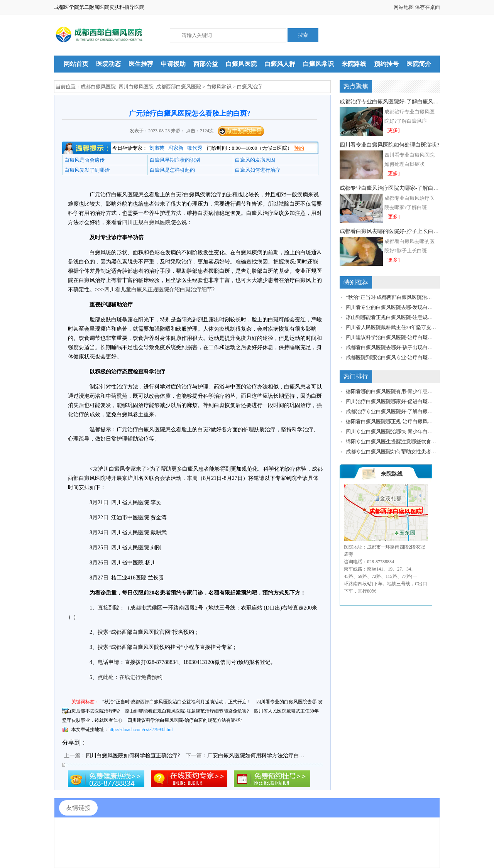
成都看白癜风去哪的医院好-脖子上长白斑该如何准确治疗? (390, 231)
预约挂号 (386, 64)
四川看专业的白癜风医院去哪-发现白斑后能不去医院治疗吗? (391, 307)
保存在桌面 (427, 7)
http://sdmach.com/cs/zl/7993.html (141, 730)
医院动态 (108, 64)
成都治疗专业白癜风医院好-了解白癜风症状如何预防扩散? (390, 102)
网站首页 (76, 64)
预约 (299, 148)
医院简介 (419, 64)
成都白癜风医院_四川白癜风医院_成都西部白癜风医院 (141, 87)
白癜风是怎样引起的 (172, 170)
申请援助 (173, 64)
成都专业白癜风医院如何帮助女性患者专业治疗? (391, 452)
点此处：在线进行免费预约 (130, 677)
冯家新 (176, 148)
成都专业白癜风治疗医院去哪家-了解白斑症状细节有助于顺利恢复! (390, 188)
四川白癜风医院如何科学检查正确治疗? (133, 756)
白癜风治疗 (250, 87)
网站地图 (404, 7)
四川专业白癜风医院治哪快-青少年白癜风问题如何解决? (391, 431)
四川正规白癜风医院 (146, 222)
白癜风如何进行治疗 (258, 170)
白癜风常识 (318, 64)
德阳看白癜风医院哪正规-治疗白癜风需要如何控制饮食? (391, 421)
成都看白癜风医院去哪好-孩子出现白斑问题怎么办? (391, 347)
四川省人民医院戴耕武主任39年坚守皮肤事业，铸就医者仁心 (391, 327)
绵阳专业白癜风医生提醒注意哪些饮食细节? (391, 442)
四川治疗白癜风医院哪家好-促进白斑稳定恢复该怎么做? (391, 401)
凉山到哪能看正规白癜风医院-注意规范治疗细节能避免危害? (187, 711)
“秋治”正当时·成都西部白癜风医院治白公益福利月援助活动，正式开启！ (177, 702)
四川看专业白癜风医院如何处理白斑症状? (389, 145)
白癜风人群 (280, 64)
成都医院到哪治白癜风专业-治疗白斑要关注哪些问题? (391, 357)
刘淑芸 (157, 148)
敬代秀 (195, 148)
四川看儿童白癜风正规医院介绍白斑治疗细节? (159, 290)
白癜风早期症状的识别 (175, 160)
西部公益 (206, 64)
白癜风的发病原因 (255, 160)
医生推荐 (141, 64)
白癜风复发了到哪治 (87, 170)
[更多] (393, 130)
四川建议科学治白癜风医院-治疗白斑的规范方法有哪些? (185, 720)
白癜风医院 (241, 64)
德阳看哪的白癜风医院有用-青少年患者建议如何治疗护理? (391, 391)
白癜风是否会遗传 (85, 160)
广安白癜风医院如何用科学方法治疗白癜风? (260, 756)
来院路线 (354, 64)
